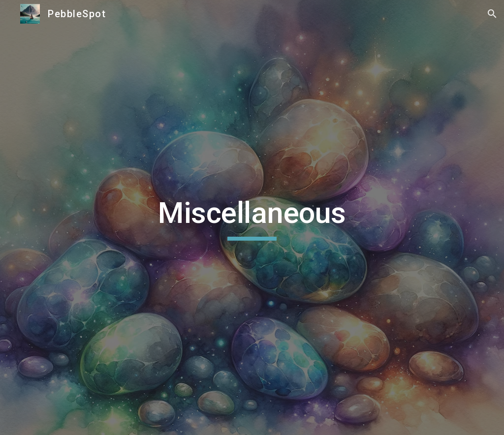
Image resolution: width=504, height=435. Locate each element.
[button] (492, 14)
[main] (252, 217)
